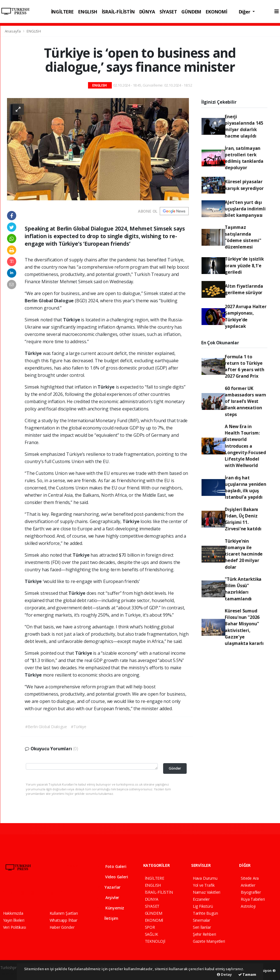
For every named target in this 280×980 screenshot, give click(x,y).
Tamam (247, 974)
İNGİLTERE (62, 12)
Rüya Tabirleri (253, 899)
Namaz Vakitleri (207, 892)
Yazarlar (109, 887)
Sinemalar (202, 920)
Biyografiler (251, 892)
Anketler (248, 885)
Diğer (245, 12)
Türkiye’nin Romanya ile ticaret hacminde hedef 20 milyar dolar (244, 554)
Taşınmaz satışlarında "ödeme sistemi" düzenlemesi (243, 237)
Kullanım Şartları (64, 913)
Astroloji (248, 906)
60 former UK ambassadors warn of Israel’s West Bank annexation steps (245, 401)
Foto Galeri (112, 866)
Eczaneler (201, 899)
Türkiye (72, 320)
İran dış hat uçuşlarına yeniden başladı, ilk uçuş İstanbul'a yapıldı (246, 487)
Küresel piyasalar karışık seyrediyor (244, 185)
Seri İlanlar (202, 927)
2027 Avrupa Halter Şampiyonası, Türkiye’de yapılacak (246, 316)
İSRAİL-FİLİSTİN (118, 12)
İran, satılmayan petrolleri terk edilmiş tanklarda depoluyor (244, 158)
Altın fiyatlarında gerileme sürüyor (244, 289)
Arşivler (108, 897)
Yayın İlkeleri (14, 920)
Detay (224, 974)
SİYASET (168, 12)
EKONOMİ (217, 12)
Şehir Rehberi (204, 934)
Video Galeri (113, 877)
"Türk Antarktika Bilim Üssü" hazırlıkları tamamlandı (243, 589)
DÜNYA (147, 12)
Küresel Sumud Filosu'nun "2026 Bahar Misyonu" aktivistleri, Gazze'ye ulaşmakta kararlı (244, 627)
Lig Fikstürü (203, 906)
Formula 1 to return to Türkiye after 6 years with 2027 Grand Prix (245, 366)
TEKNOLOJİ (155, 941)
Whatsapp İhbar (63, 920)
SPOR (150, 927)
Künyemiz (111, 908)
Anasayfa (13, 31)
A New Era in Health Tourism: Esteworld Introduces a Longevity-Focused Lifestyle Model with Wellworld (245, 446)
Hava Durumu (205, 878)
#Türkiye (78, 727)
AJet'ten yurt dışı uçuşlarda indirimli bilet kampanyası (245, 209)
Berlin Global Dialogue (50, 301)
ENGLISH (88, 12)
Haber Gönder (62, 927)
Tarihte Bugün (205, 913)
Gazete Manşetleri (209, 941)
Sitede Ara (250, 878)
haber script (11, 973)
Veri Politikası (15, 927)
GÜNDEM (191, 12)
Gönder (175, 768)
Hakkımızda (13, 913)
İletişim (108, 918)
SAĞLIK (151, 934)
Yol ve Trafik (204, 885)
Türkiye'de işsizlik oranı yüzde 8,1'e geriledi (244, 265)
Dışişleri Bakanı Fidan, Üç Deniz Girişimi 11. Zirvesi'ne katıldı (243, 519)
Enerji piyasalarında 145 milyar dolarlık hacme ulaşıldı (244, 126)
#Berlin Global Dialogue (46, 727)
